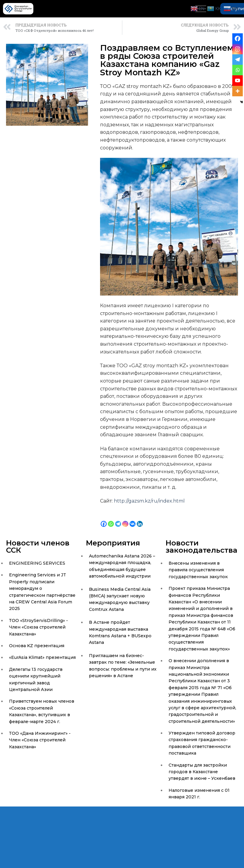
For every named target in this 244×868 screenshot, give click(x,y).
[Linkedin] (140, 519)
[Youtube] (238, 81)
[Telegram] (118, 519)
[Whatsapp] (111, 519)
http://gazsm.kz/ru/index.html (149, 501)
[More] (238, 91)
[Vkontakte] (133, 519)
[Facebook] (104, 519)
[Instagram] (125, 519)
